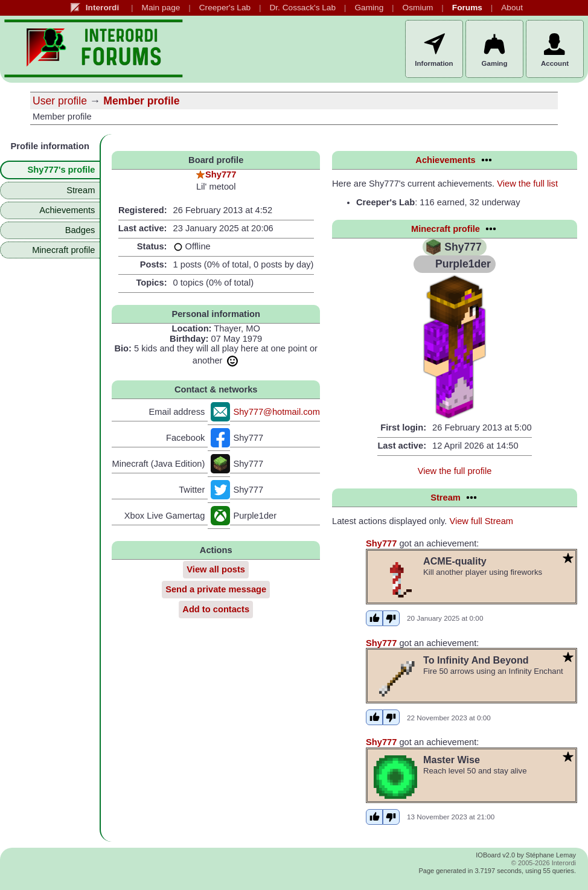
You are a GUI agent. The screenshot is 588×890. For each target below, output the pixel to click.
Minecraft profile (63, 250)
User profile (60, 101)
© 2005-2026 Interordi (544, 863)
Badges (80, 230)
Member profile (141, 101)
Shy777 (221, 174)
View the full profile (455, 471)
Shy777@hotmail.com (276, 412)
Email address (177, 412)
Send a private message (216, 589)
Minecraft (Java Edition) (158, 464)
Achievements (67, 210)
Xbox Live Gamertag (165, 516)
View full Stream (481, 521)
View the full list (527, 184)
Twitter (192, 490)
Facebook (185, 438)
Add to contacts (216, 609)
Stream (81, 190)
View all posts (216, 569)
